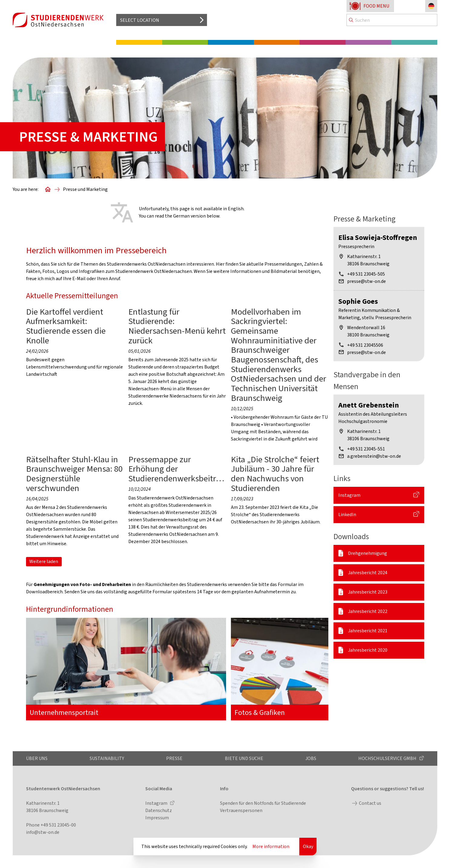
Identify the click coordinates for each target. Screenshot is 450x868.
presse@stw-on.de (366, 281)
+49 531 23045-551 (366, 449)
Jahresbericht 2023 (368, 592)
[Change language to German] (431, 6)
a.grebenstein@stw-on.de (374, 456)
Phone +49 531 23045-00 (51, 825)
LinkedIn (347, 514)
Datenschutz (159, 810)
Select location (140, 20)
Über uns (37, 758)
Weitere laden (44, 561)
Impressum (157, 818)
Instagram (349, 495)
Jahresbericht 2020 (368, 650)
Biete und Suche (244, 758)
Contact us (370, 803)
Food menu (376, 6)
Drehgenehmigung (368, 553)
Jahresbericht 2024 (368, 573)
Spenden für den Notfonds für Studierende (263, 803)
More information (271, 846)
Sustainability (107, 758)
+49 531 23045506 (365, 345)
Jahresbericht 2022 (368, 611)
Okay (308, 846)
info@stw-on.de (43, 832)
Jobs (311, 758)
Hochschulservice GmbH (388, 758)
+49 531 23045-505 (366, 274)
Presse (174, 758)
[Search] (392, 20)
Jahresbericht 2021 (368, 631)
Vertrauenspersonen (241, 810)
